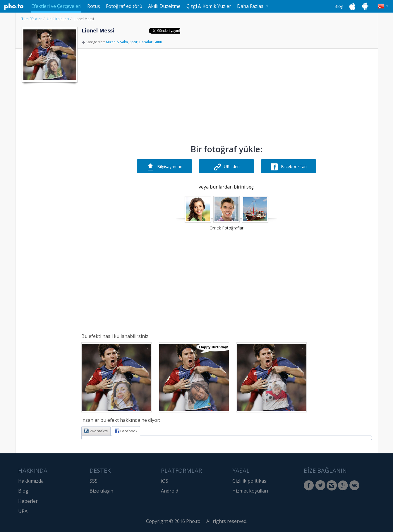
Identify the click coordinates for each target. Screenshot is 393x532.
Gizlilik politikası (250, 481)
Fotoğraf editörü (124, 6)
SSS (93, 481)
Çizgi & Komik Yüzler (209, 6)
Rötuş (94, 6)
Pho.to (14, 6)
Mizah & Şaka (117, 42)
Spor (134, 42)
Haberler (28, 501)
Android (170, 491)
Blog (339, 6)
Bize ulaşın (101, 491)
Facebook (126, 431)
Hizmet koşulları (250, 491)
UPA (23, 511)
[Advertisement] (49, 173)
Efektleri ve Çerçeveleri (56, 6)
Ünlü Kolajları (58, 19)
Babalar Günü (151, 42)
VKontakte (96, 431)
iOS (165, 481)
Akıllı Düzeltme (164, 6)
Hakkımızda (31, 481)
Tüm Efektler (32, 19)
